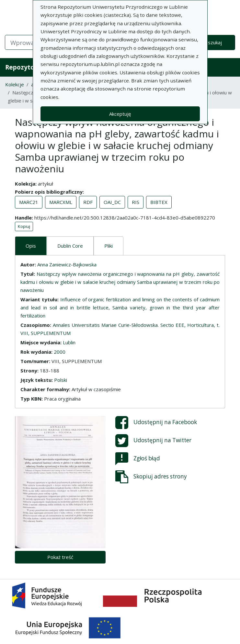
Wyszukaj (211, 42)
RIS (136, 202)
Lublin (69, 342)
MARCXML (61, 202)
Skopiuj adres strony (151, 477)
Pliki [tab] (109, 246)
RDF (88, 202)
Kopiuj (24, 226)
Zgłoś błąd (138, 459)
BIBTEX (159, 202)
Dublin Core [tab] (70, 246)
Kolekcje (15, 84)
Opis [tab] (31, 246)
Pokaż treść (60, 557)
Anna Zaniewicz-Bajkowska (67, 264)
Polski (61, 380)
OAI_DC (112, 202)
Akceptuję (120, 114)
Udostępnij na (156, 423)
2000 (60, 352)
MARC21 (29, 202)
